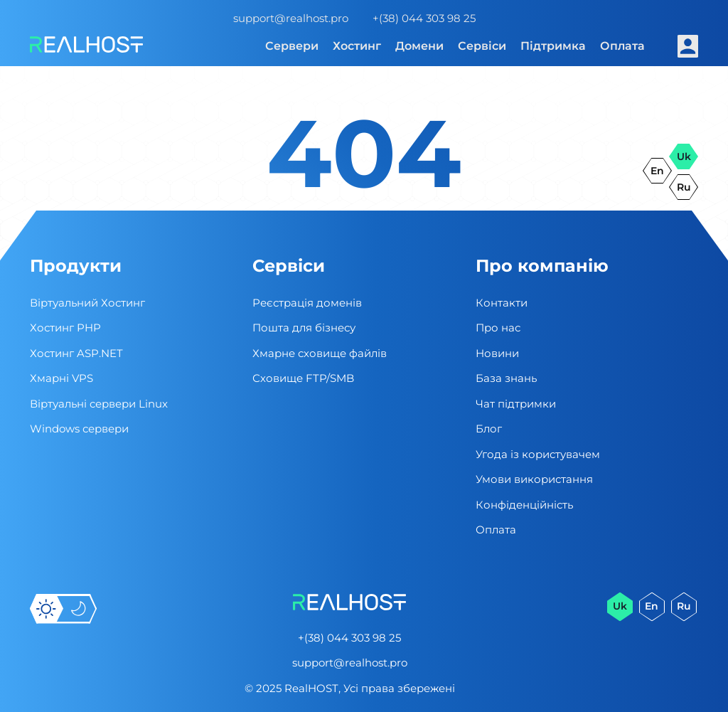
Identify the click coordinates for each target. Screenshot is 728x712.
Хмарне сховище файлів (320, 353)
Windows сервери (79, 429)
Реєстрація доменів (307, 303)
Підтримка (553, 46)
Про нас (498, 328)
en (657, 171)
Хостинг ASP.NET (76, 353)
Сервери (292, 46)
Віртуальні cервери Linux (99, 404)
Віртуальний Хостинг (87, 303)
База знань (506, 378)
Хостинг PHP (65, 328)
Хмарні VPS (61, 378)
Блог (489, 429)
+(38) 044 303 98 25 (424, 18)
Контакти (502, 303)
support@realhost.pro (291, 18)
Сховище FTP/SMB (303, 378)
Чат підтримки (516, 404)
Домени (419, 46)
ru (684, 187)
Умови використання (534, 479)
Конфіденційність (524, 505)
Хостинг (357, 46)
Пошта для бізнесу (304, 328)
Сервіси (482, 46)
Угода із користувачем (538, 454)
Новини (497, 353)
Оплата (622, 46)
